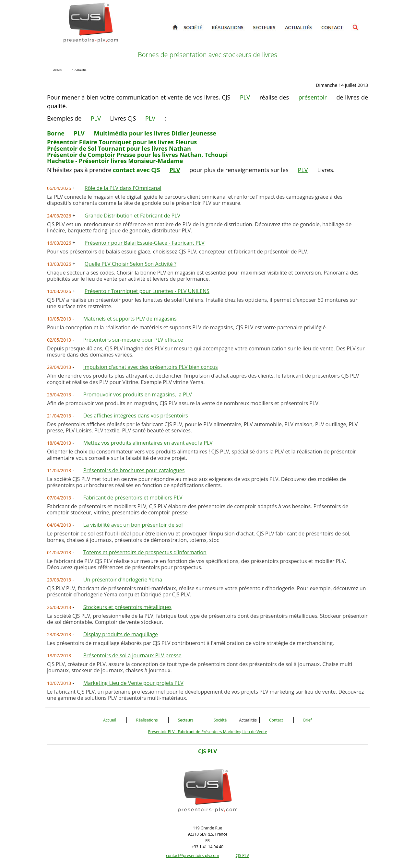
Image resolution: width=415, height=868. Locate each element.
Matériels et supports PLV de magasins (130, 319)
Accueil (109, 720)
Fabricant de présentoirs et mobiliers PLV (133, 498)
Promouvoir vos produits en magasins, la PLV (138, 394)
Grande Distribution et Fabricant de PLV (132, 216)
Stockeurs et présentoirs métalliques (127, 607)
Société (220, 720)
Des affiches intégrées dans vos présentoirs (136, 416)
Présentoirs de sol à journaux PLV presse (132, 655)
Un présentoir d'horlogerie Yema (123, 580)
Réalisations (147, 720)
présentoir (313, 97)
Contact (276, 720)
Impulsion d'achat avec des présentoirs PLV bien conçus (151, 367)
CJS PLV (242, 856)
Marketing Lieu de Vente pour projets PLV (133, 683)
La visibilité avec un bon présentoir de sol (133, 525)
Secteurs (186, 720)
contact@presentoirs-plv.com (192, 856)
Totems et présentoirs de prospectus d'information (145, 552)
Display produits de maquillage (121, 634)
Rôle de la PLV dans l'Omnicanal (123, 188)
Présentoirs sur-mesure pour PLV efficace (133, 340)
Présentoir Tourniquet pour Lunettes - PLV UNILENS (147, 291)
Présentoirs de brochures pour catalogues (134, 470)
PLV (245, 97)
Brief (307, 720)
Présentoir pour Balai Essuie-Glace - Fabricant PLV (145, 243)
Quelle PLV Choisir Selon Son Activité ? (130, 264)
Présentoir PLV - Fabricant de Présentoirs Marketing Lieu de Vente (207, 732)
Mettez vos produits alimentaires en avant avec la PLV (148, 443)
